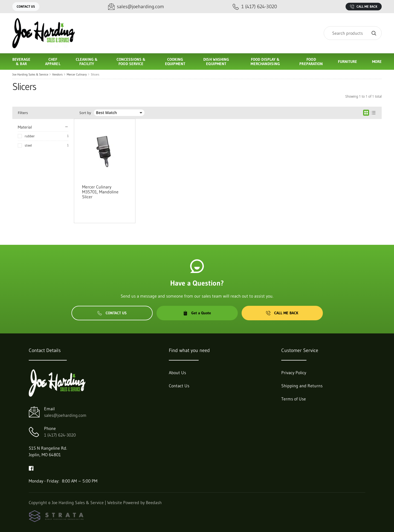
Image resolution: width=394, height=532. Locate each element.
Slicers (95, 74)
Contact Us (26, 6)
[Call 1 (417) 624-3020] (255, 7)
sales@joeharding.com (65, 415)
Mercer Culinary (77, 74)
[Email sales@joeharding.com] (136, 7)
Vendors (57, 74)
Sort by (85, 113)
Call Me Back (364, 7)
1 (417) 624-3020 (60, 435)
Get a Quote (197, 313)
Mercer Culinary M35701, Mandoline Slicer (100, 192)
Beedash (154, 502)
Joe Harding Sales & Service (30, 74)
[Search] (353, 33)
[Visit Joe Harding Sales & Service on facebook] (31, 468)
